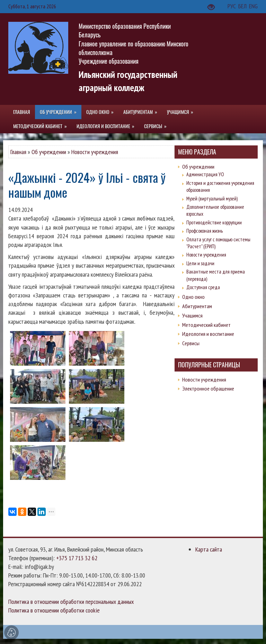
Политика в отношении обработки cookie (54, 610)
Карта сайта (209, 549)
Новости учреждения (95, 152)
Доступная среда (203, 287)
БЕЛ (243, 6)
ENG (253, 6)
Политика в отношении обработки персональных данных (71, 602)
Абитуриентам (197, 306)
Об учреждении (49, 152)
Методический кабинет (206, 325)
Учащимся (192, 315)
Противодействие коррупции (214, 222)
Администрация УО (205, 174)
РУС (232, 6)
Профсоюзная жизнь (205, 231)
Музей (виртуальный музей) (212, 199)
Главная (18, 152)
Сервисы (191, 343)
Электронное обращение (208, 388)
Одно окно (193, 297)
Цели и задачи (200, 263)
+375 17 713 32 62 (77, 558)
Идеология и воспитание (208, 334)
